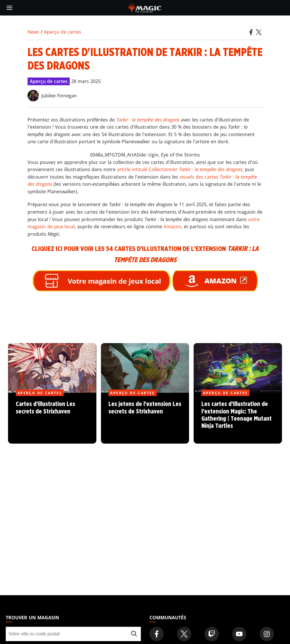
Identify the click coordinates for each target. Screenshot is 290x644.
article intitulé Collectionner (180, 169)
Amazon (172, 227)
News (33, 32)
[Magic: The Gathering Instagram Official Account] (267, 634)
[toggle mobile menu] (9, 8)
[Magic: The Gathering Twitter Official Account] (184, 634)
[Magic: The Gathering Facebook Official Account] (157, 634)
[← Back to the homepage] (145, 7)
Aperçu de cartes (63, 32)
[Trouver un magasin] (134, 634)
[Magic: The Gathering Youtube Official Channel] (239, 634)
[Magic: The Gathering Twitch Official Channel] (212, 634)
